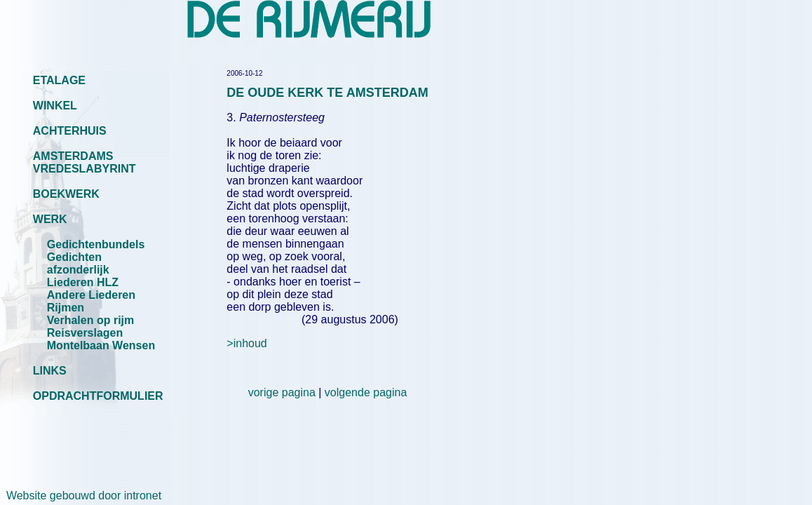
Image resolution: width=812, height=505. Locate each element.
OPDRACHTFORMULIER (98, 396)
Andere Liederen (91, 295)
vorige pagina (282, 392)
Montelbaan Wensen (101, 345)
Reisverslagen (85, 333)
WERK (50, 219)
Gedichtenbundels (96, 244)
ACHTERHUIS (70, 131)
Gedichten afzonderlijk (78, 263)
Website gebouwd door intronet (81, 496)
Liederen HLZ (83, 282)
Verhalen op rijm (90, 320)
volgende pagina (366, 392)
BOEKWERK (66, 194)
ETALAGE (59, 80)
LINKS (50, 371)
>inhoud (246, 343)
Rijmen (66, 308)
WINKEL (55, 106)
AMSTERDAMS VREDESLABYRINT (84, 162)
